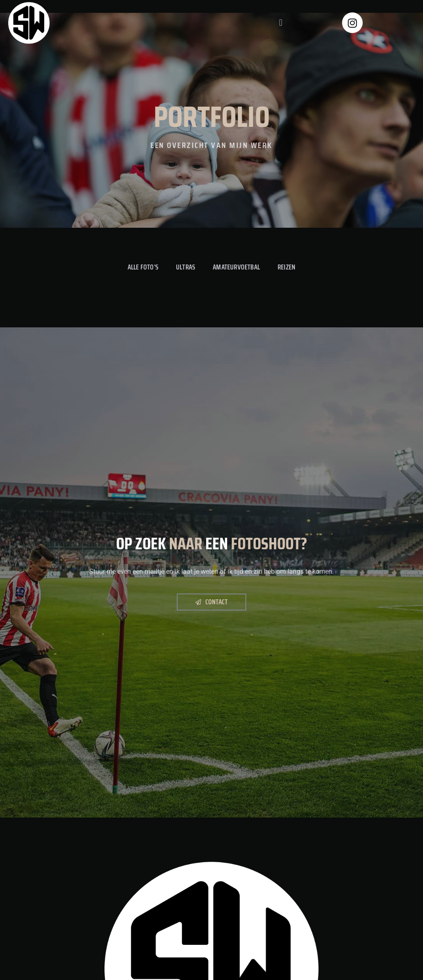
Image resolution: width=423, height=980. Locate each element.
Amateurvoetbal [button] (237, 267)
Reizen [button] (287, 267)
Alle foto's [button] (143, 267)
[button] (281, 23)
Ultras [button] (186, 267)
